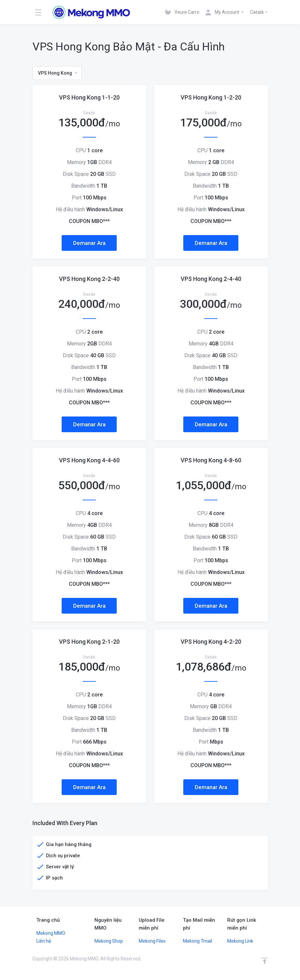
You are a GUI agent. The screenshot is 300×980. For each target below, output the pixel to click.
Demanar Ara (89, 243)
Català (259, 12)
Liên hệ (44, 941)
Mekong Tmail (198, 941)
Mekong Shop (109, 941)
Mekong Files (152, 941)
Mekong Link (240, 941)
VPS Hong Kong (58, 73)
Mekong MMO (51, 933)
